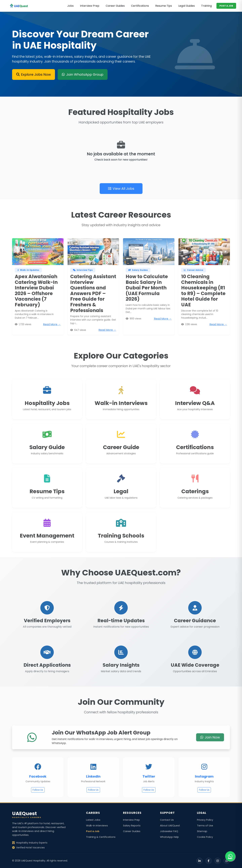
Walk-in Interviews (97, 826)
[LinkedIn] (199, 861)
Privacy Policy (205, 820)
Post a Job (93, 831)
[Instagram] (218, 861)
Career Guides (115, 6)
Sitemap (202, 831)
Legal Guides (187, 6)
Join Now (210, 751)
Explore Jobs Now (34, 74)
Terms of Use (205, 826)
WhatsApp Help (169, 837)
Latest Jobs (93, 820)
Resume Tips (164, 6)
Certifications (140, 6)
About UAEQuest (170, 826)
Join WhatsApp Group (83, 74)
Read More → (52, 338)
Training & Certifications (101, 837)
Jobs (70, 6)
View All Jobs (121, 202)
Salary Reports (132, 826)
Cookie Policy (205, 837)
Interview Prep (90, 6)
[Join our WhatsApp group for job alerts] (230, 856)
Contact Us (167, 820)
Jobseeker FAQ (169, 831)
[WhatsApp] (227, 861)
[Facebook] (209, 861)
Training (206, 6)
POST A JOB (226, 6)
